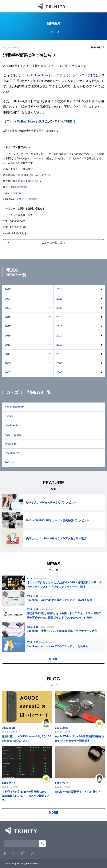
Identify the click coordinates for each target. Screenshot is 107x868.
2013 (8, 345)
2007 (8, 372)
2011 (8, 354)
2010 (59, 354)
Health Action (13, 425)
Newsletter (11, 444)
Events (9, 416)
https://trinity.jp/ (19, 187)
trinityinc (17, 193)
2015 (8, 336)
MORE (53, 659)
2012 (59, 345)
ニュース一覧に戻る (53, 243)
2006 (59, 372)
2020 (59, 308)
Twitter (14, 854)
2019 (8, 317)
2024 (59, 289)
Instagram (23, 853)
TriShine (10, 462)
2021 (8, 308)
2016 (59, 326)
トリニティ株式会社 (28, 199)
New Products (13, 435)
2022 (59, 299)
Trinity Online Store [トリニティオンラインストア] (57, 75)
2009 (8, 363)
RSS (33, 854)
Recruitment (12, 453)
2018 (59, 317)
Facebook (5, 853)
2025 (8, 289)
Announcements (14, 407)
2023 (8, 299)
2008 (59, 363)
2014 (59, 336)
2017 (8, 326)
